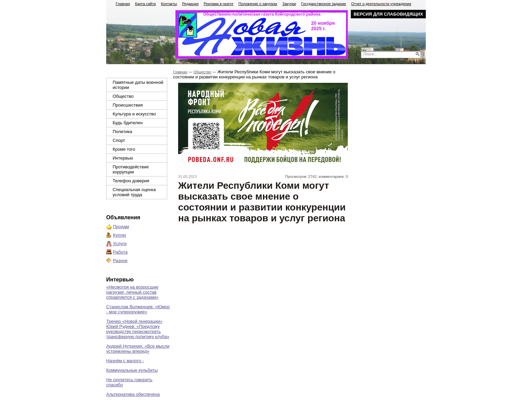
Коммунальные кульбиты (132, 370)
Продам (121, 227)
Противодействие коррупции (131, 169)
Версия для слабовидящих (388, 14)
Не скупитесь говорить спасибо (129, 382)
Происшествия (128, 105)
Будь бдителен (128, 123)
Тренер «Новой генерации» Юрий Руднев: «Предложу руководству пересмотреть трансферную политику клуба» (138, 329)
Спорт (119, 140)
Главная (180, 72)
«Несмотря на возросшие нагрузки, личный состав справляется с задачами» (132, 292)
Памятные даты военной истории (138, 85)
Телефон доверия (131, 181)
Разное (120, 261)
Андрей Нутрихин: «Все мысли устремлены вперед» (138, 349)
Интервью (123, 158)
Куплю (119, 235)
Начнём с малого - (125, 361)
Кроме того (124, 149)
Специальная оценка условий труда (134, 192)
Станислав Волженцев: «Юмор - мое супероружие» (138, 309)
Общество (123, 96)
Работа (120, 252)
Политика (122, 132)
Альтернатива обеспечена (133, 394)
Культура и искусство (134, 114)
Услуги (120, 244)
